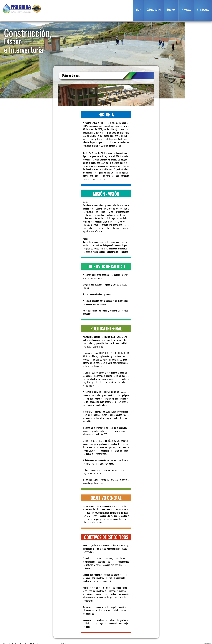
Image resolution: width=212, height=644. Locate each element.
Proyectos (186, 9)
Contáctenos (203, 9)
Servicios (171, 9)
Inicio (138, 9)
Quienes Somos (154, 9)
